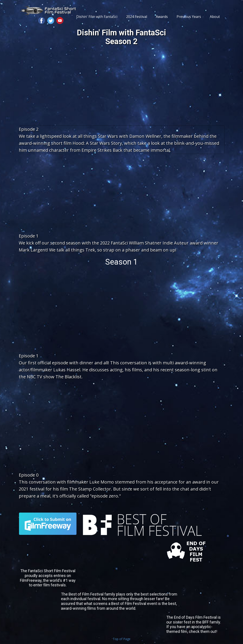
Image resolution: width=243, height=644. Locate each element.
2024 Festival (137, 17)
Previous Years (189, 17)
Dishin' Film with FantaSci (97, 17)
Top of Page (122, 639)
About (215, 17)
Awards (162, 17)
